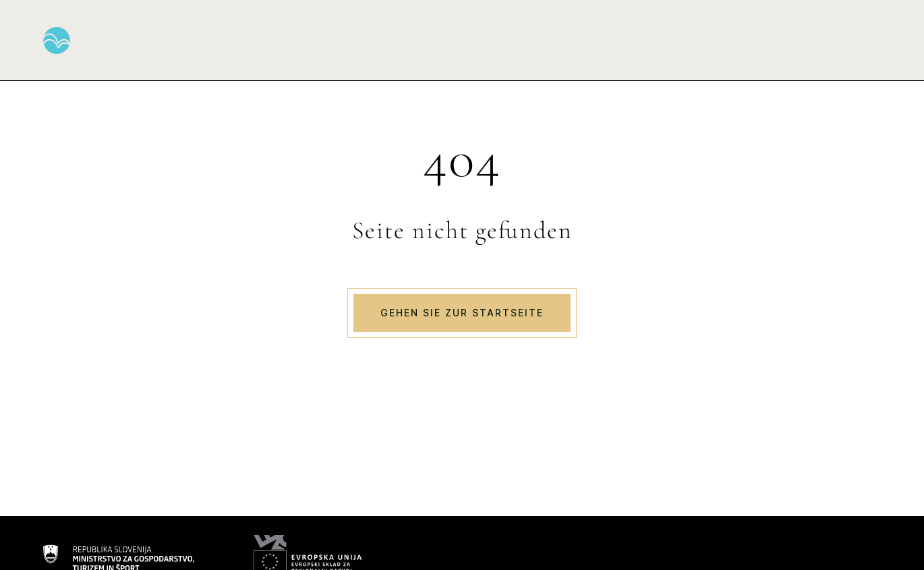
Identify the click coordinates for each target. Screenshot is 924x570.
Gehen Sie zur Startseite (462, 313)
